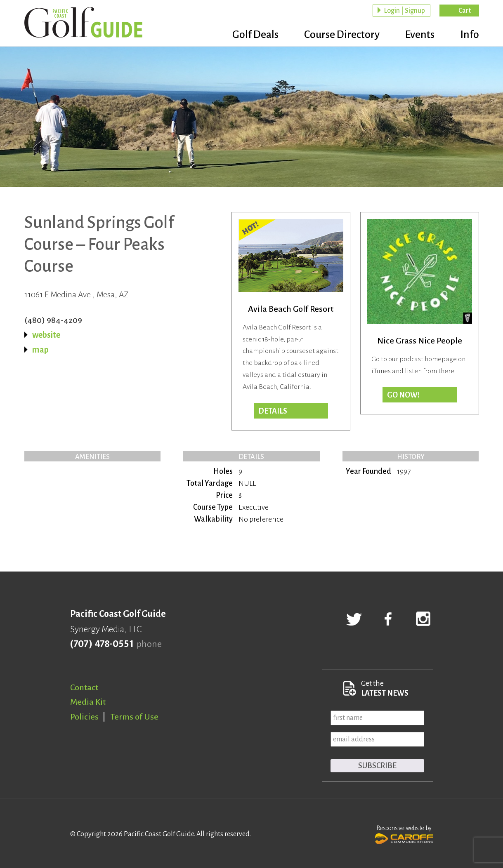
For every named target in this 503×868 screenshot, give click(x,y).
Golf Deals (250, 35)
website (46, 335)
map (40, 350)
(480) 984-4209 (53, 320)
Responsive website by (404, 834)
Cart (465, 11)
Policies (84, 717)
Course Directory (339, 35)
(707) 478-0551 (102, 644)
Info (470, 35)
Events (418, 35)
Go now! (403, 395)
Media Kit (88, 702)
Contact (84, 687)
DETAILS (273, 411)
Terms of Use (135, 717)
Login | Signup (404, 11)
